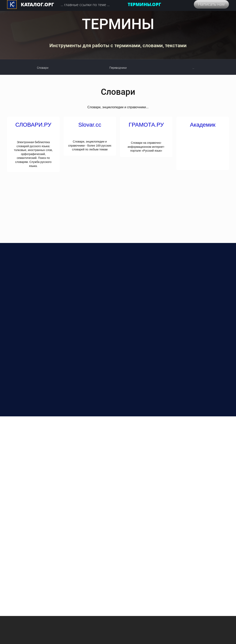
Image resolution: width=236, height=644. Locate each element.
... (193, 68)
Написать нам (211, 4)
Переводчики (118, 68)
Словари (43, 68)
